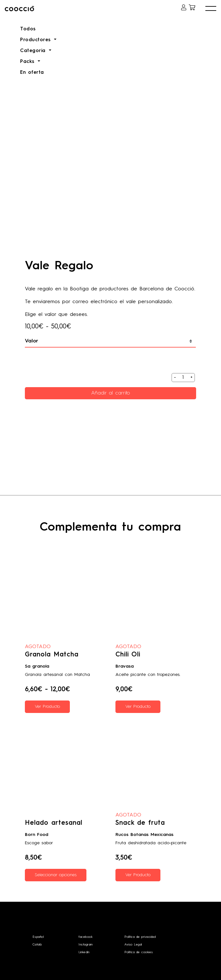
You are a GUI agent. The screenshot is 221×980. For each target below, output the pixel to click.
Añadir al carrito (111, 393)
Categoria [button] (34, 51)
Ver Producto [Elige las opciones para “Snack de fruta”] (138, 875)
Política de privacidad (140, 937)
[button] (211, 9)
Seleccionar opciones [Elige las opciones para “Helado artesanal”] (56, 875)
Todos (28, 29)
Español (38, 937)
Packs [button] (28, 62)
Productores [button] (36, 40)
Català (37, 945)
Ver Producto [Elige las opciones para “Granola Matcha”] (47, 707)
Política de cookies (139, 952)
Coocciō (32, 9)
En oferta (32, 73)
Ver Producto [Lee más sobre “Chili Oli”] (138, 707)
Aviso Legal (133, 945)
